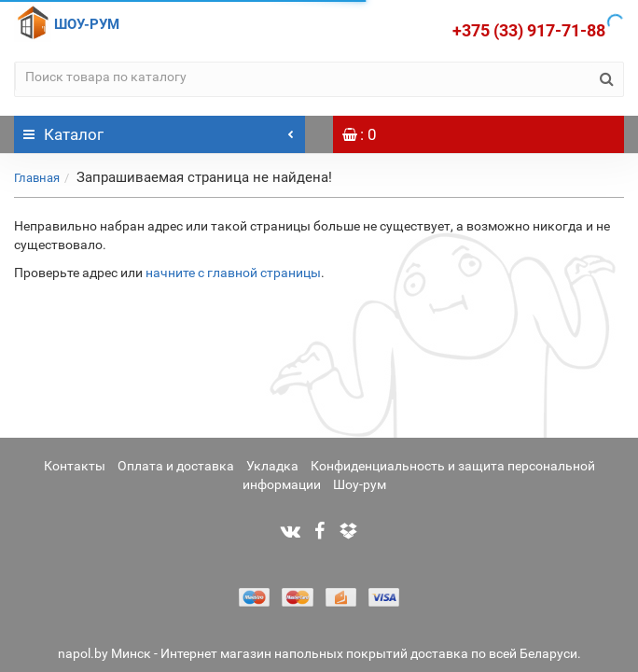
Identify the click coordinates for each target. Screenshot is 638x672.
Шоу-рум (360, 484)
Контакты (75, 466)
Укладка (272, 466)
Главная (37, 178)
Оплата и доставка (176, 466)
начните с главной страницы (233, 273)
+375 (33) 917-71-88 (529, 30)
